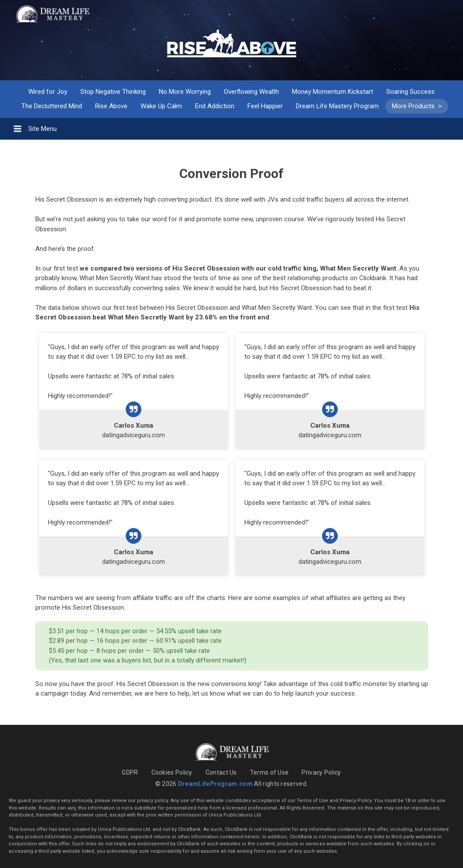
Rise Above (111, 106)
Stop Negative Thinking (113, 92)
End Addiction (215, 106)
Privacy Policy (321, 772)
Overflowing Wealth (251, 92)
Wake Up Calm (161, 106)
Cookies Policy (172, 772)
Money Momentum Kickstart (333, 92)
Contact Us (221, 772)
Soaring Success (410, 92)
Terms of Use (269, 772)
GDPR (130, 772)
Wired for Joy (48, 92)
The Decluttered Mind (52, 106)
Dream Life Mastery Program (337, 106)
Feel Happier (265, 106)
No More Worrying (185, 92)
